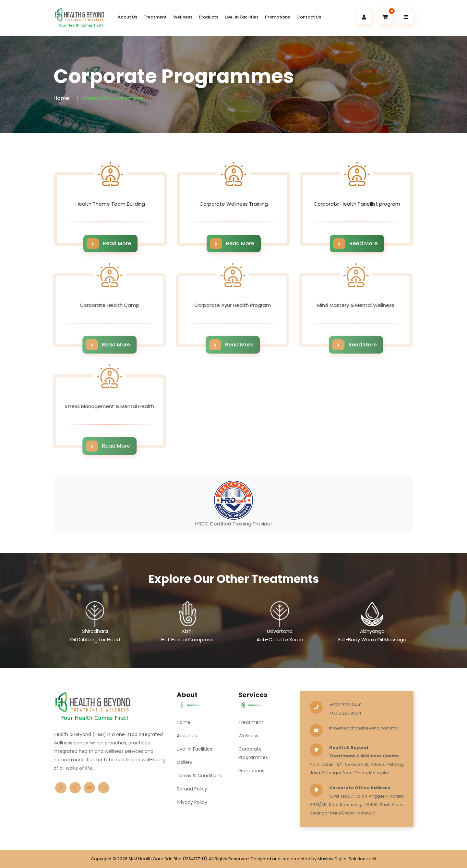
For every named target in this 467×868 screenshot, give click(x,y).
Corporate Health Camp (106, 305)
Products (209, 17)
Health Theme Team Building (110, 204)
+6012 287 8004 (345, 713)
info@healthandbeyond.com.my (363, 728)
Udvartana (280, 631)
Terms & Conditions (199, 776)
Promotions (277, 17)
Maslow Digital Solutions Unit (347, 859)
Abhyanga (372, 631)
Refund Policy (192, 789)
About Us (127, 17)
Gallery (185, 762)
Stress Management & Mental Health (106, 406)
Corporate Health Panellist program (357, 204)
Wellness (183, 17)
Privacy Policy (192, 802)
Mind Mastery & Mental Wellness (353, 305)
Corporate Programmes (253, 753)
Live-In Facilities (242, 17)
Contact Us (309, 17)
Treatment (155, 17)
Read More (109, 244)
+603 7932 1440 (345, 705)
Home (61, 98)
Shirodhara (95, 631)
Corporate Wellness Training (234, 204)
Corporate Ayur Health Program (229, 305)
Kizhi (187, 631)
